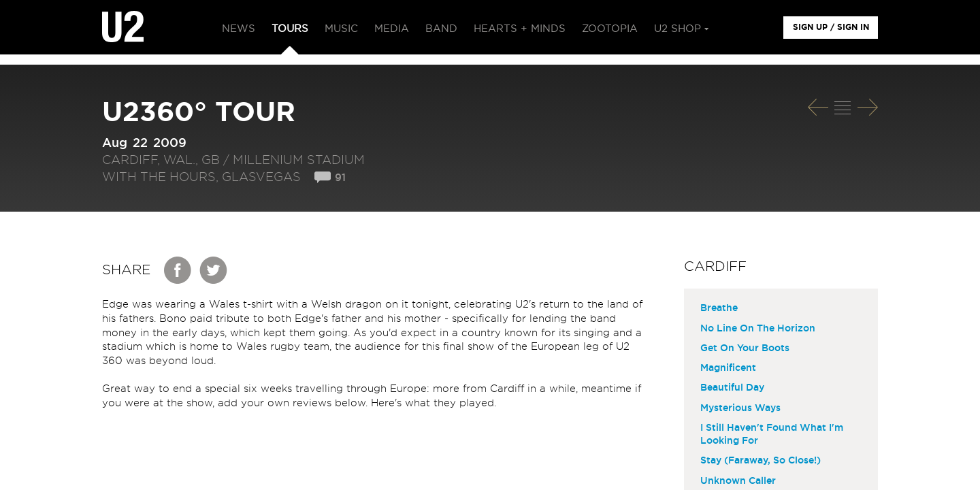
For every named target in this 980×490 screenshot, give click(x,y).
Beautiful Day (732, 388)
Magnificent (728, 368)
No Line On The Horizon (758, 329)
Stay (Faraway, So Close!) (761, 461)
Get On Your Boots (745, 348)
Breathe (719, 308)
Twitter (214, 270)
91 (340, 178)
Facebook (178, 270)
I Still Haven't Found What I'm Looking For (772, 435)
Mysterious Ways (740, 408)
